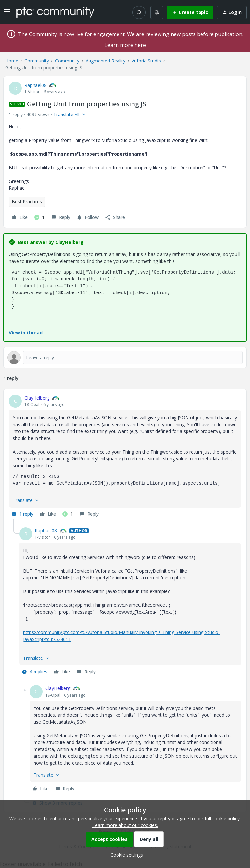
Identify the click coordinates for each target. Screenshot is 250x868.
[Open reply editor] (125, 358)
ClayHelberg (37, 398)
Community (37, 61)
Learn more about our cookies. (125, 825)
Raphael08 (35, 85)
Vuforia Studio (146, 61)
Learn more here (125, 45)
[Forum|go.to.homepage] (55, 12)
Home (12, 61)
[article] (125, 457)
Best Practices (27, 202)
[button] (7, 14)
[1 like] (39, 217)
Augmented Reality (105, 61)
